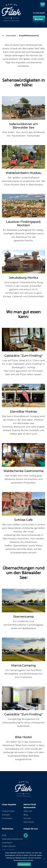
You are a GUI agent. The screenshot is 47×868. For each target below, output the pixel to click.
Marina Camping (23, 665)
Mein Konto (29, 822)
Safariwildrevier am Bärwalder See (23, 126)
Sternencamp (23, 617)
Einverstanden (24, 864)
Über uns (28, 811)
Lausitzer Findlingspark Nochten (23, 223)
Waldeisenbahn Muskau (23, 173)
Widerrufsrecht (9, 846)
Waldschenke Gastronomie (23, 471)
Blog (26, 815)
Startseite (11, 36)
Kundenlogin (39, 13)
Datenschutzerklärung (12, 839)
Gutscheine (7, 818)
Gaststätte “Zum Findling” (23, 356)
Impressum (7, 843)
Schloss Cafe (23, 520)
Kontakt (27, 818)
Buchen (39, 19)
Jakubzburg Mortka (24, 278)
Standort (6, 815)
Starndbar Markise (23, 411)
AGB (4, 835)
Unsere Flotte (8, 811)
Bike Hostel (23, 737)
